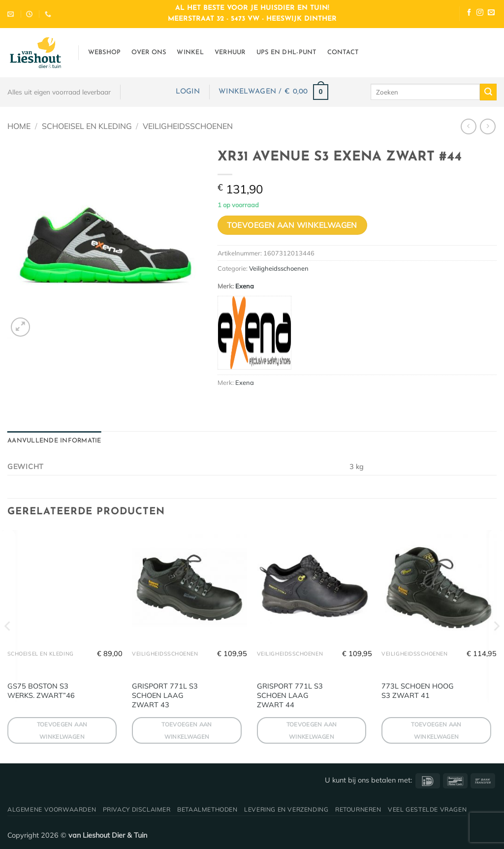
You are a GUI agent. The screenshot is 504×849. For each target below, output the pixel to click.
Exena (245, 286)
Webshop (105, 52)
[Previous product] (488, 126)
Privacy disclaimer (137, 809)
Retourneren (358, 809)
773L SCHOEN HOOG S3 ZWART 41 (418, 691)
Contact (343, 52)
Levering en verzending (286, 809)
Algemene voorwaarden (52, 809)
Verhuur (230, 52)
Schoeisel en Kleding (87, 126)
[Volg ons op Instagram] (480, 14)
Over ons (149, 52)
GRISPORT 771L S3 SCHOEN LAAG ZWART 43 (165, 695)
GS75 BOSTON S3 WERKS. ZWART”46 (41, 691)
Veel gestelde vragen (427, 809)
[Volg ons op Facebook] (469, 14)
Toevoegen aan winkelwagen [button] (62, 730)
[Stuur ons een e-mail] (491, 14)
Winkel (190, 52)
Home (19, 126)
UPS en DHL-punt (286, 52)
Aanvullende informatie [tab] (54, 441)
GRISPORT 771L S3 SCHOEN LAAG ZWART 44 (290, 695)
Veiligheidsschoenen (188, 126)
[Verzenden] (488, 92)
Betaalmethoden (207, 809)
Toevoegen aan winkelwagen (292, 225)
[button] (188, 92)
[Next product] (468, 126)
